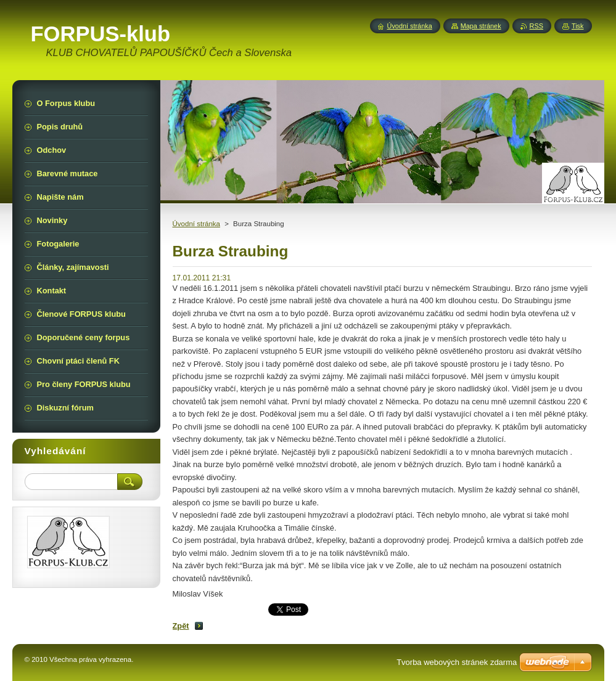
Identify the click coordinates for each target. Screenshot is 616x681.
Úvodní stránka (196, 224)
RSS (536, 26)
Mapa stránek (481, 26)
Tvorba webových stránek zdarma (457, 662)
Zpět (181, 626)
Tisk (578, 26)
